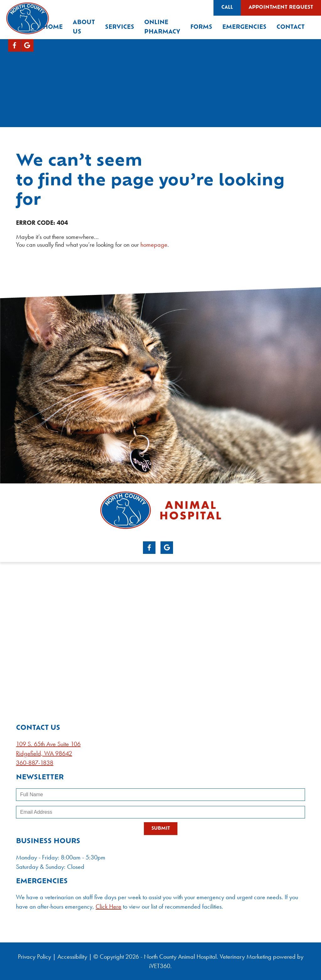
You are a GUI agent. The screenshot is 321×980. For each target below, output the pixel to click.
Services (120, 27)
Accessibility (72, 957)
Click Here (108, 906)
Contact (291, 27)
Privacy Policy (34, 957)
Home (53, 27)
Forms (201, 27)
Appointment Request (281, 8)
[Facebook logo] (14, 45)
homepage (154, 245)
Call (227, 8)
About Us (84, 27)
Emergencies (244, 27)
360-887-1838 (35, 763)
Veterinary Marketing (246, 957)
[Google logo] (27, 45)
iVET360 (160, 966)
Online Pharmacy (162, 27)
